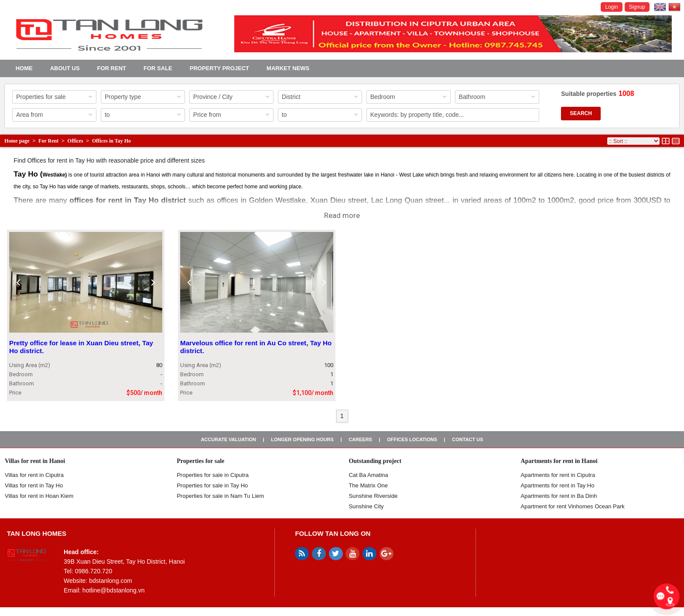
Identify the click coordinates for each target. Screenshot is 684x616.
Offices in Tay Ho (111, 141)
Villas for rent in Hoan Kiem (39, 496)
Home (24, 68)
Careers (360, 439)
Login (611, 7)
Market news (288, 68)
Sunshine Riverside (373, 496)
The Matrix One (368, 485)
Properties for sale (200, 461)
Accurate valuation (228, 439)
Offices (75, 141)
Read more (342, 215)
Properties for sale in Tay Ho (212, 485)
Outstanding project (375, 461)
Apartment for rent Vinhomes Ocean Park (573, 506)
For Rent (112, 68)
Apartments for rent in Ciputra (558, 475)
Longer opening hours (302, 439)
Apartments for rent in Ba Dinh (559, 496)
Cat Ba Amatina (368, 475)
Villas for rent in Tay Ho (34, 485)
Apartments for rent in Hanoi (559, 461)
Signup (637, 7)
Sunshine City (366, 506)
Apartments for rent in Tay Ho (558, 485)
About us (65, 68)
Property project (219, 68)
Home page (17, 141)
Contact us (467, 439)
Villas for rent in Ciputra (34, 475)
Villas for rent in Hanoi (35, 461)
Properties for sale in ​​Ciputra (213, 475)
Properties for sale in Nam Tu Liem (220, 496)
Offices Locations (412, 439)
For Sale (158, 68)
